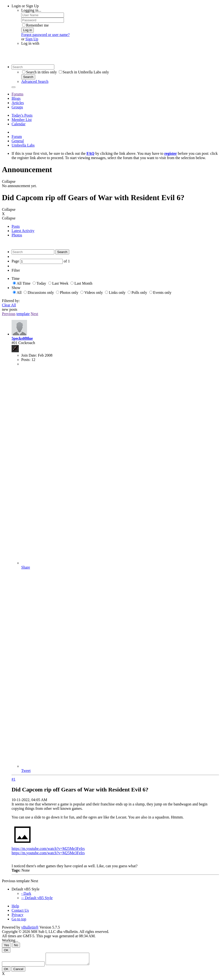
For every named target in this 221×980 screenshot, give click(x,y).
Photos (17, 235)
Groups (17, 107)
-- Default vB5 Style (37, 898)
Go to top (19, 919)
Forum (17, 137)
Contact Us (20, 910)
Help (15, 906)
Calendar (19, 124)
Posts (16, 226)
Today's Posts (22, 115)
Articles (18, 103)
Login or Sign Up (25, 6)
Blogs (16, 98)
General (18, 141)
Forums (17, 94)
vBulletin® (30, 927)
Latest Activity (23, 231)
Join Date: (29, 355)
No (16, 945)
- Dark (26, 893)
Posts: (26, 360)
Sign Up (32, 39)
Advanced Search (35, 81)
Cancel (18, 971)
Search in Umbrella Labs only (84, 72)
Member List (22, 120)
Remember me (35, 25)
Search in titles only (40, 72)
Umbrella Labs (23, 145)
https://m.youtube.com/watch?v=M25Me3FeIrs (48, 849)
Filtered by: (11, 301)
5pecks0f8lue (22, 338)
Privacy (17, 915)
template (23, 314)
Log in (28, 30)
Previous (9, 314)
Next (34, 314)
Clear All (9, 305)
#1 (14, 779)
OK (6, 950)
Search (28, 77)
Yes (7, 945)
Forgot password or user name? (45, 35)
